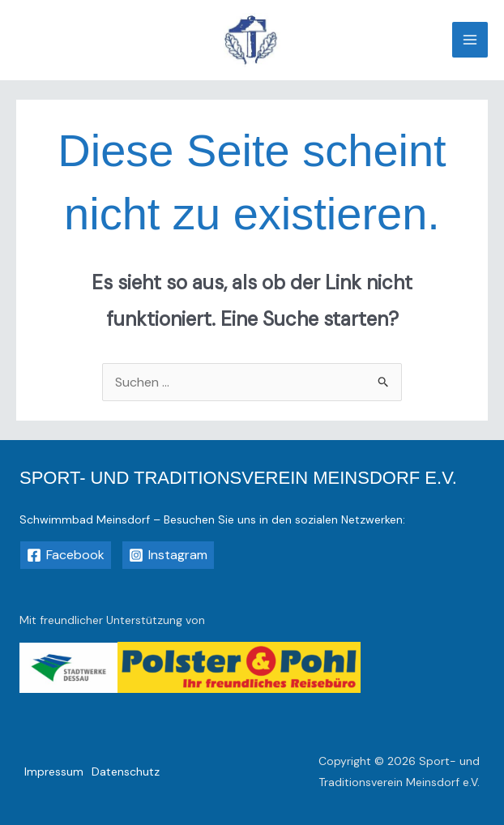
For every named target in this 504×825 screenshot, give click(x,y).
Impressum (54, 772)
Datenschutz (126, 772)
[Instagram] (168, 555)
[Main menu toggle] (470, 40)
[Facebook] (66, 555)
